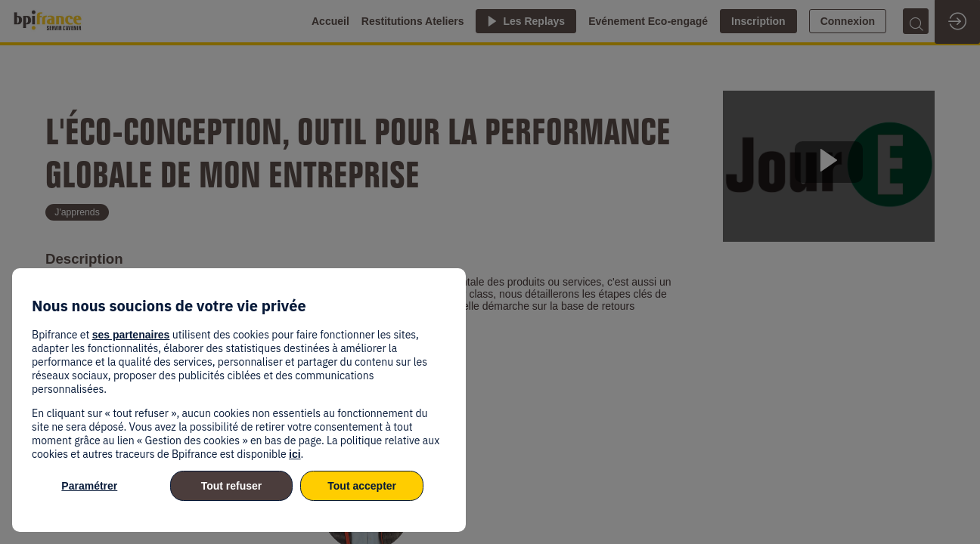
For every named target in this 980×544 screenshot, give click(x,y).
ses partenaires (131, 335)
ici (295, 454)
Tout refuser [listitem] (232, 486)
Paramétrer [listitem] (89, 486)
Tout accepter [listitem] (362, 486)
